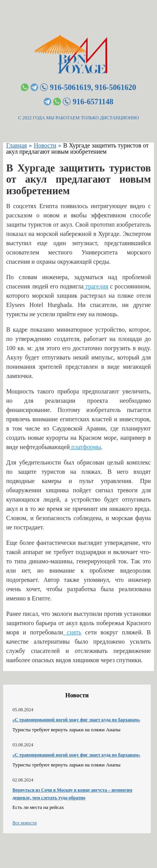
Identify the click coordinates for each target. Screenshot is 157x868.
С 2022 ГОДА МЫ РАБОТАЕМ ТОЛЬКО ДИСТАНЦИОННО (78, 118)
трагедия (96, 286)
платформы (85, 447)
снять (72, 632)
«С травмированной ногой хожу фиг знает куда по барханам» (76, 720)
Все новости (24, 823)
